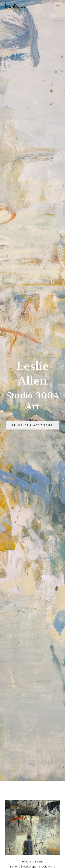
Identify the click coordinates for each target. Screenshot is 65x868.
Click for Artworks (32, 425)
